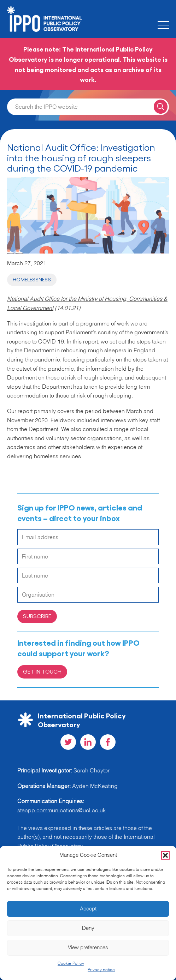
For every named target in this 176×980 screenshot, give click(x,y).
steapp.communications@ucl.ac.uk (61, 811)
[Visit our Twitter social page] (68, 742)
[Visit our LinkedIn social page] (88, 742)
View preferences (88, 948)
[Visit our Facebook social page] (108, 742)
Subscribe (37, 616)
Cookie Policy (71, 964)
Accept (88, 909)
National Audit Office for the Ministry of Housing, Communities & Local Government (87, 304)
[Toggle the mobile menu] (163, 25)
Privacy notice (101, 970)
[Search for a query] (161, 107)
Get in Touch (42, 671)
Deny (88, 928)
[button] (165, 855)
